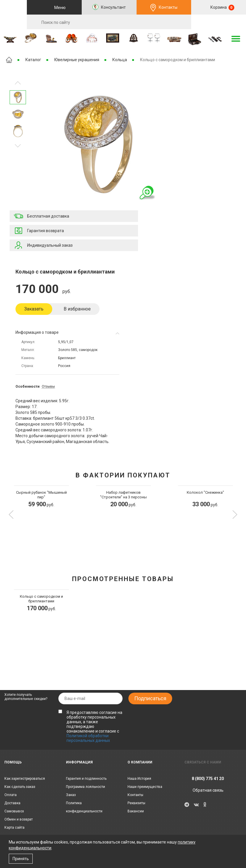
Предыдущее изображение (18, 146)
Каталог (33, 60)
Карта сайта (14, 828)
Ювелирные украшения (77, 60)
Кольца (120, 60)
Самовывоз (14, 811)
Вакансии (136, 811)
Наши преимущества (145, 787)
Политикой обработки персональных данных (88, 738)
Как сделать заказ (20, 787)
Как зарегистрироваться (25, 779)
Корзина (222, 8)
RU (219, 22)
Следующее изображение (18, 83)
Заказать (34, 309)
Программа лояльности (86, 787)
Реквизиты (136, 803)
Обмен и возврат (19, 819)
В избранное (77, 309)
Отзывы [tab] (48, 387)
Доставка (12, 803)
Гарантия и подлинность (86, 779)
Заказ (71, 795)
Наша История (139, 779)
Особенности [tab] (27, 387)
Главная (9, 60)
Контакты (168, 7)
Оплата (11, 795)
